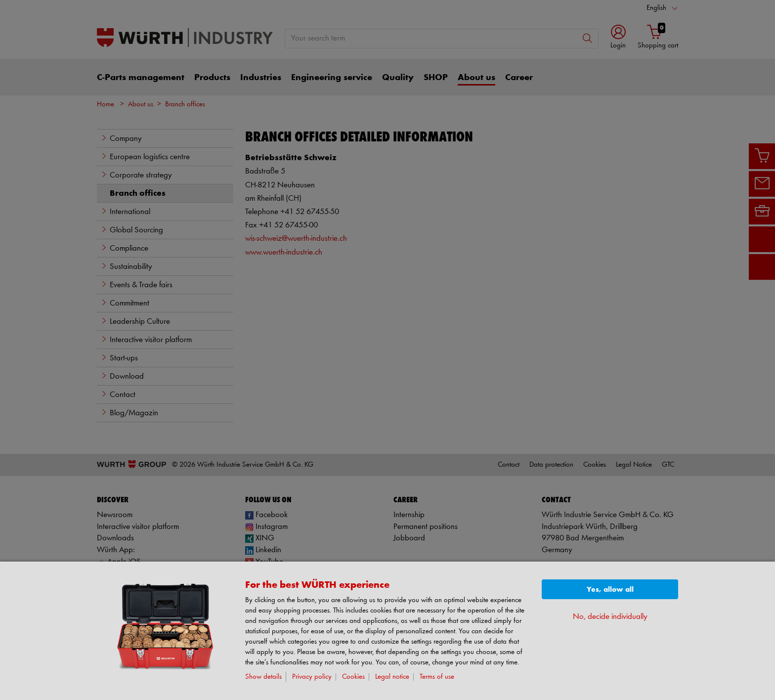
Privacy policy (312, 677)
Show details (263, 677)
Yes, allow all (610, 590)
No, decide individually (610, 617)
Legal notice (392, 677)
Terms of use (437, 677)
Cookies (353, 677)
